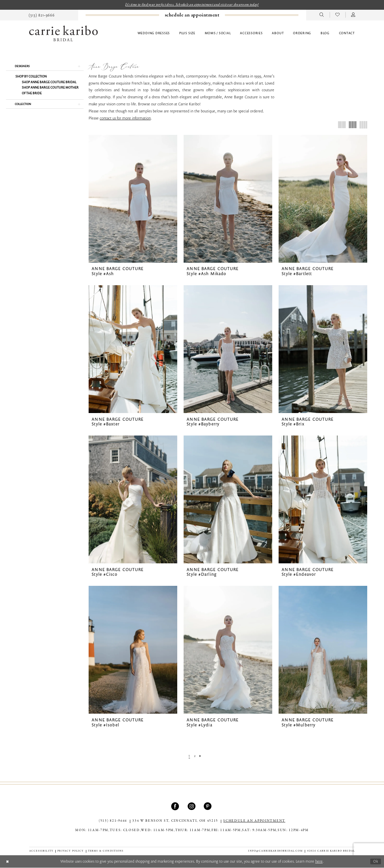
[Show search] (322, 15)
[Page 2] (195, 756)
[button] (353, 15)
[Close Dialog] (8, 862)
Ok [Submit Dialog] (375, 862)
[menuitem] (42, 15)
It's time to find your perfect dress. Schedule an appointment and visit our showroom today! (192, 5)
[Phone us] (42, 15)
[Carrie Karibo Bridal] (63, 34)
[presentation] (133, 199)
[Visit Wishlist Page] (338, 15)
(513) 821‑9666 (113, 822)
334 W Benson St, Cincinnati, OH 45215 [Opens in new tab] (175, 822)
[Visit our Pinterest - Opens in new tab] (208, 807)
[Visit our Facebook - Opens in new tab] (176, 807)
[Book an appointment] (192, 16)
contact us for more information (125, 118)
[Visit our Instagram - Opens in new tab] (192, 807)
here (319, 861)
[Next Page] (201, 756)
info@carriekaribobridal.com (275, 852)
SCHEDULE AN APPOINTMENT (254, 822)
